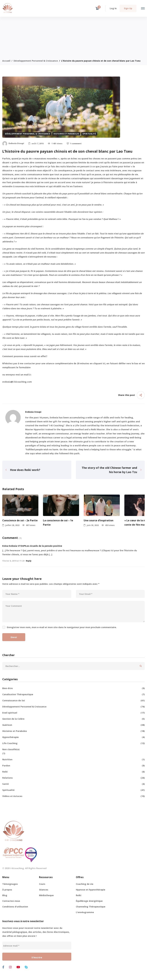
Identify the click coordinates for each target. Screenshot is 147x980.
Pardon (73, 766)
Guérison (73, 725)
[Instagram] (10, 967)
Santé (73, 784)
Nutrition (73, 760)
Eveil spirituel (73, 713)
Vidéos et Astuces (73, 796)
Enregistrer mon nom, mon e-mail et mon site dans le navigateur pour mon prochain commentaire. (62, 627)
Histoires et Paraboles (66, 134)
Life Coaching (73, 743)
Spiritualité (89, 134)
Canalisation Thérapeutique (73, 694)
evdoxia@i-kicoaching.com (17, 382)
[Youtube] (18, 967)
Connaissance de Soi (73, 701)
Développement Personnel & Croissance (36, 61)
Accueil (6, 61)
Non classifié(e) (11, 749)
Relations (73, 778)
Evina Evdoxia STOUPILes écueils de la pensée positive (32, 546)
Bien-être (73, 688)
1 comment (74, 143)
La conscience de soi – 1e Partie (58, 522)
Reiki (73, 772)
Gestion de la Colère (73, 719)
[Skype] (26, 967)
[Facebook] (3, 967)
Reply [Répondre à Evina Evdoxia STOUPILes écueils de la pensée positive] (29, 561)
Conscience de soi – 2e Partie (20, 520)
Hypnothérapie (73, 737)
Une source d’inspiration (99, 520)
